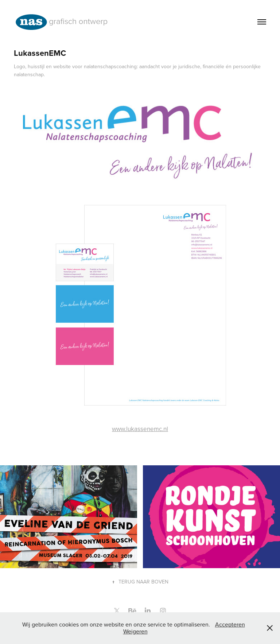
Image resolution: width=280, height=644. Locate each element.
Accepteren (230, 624)
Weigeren (135, 631)
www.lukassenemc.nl (140, 429)
